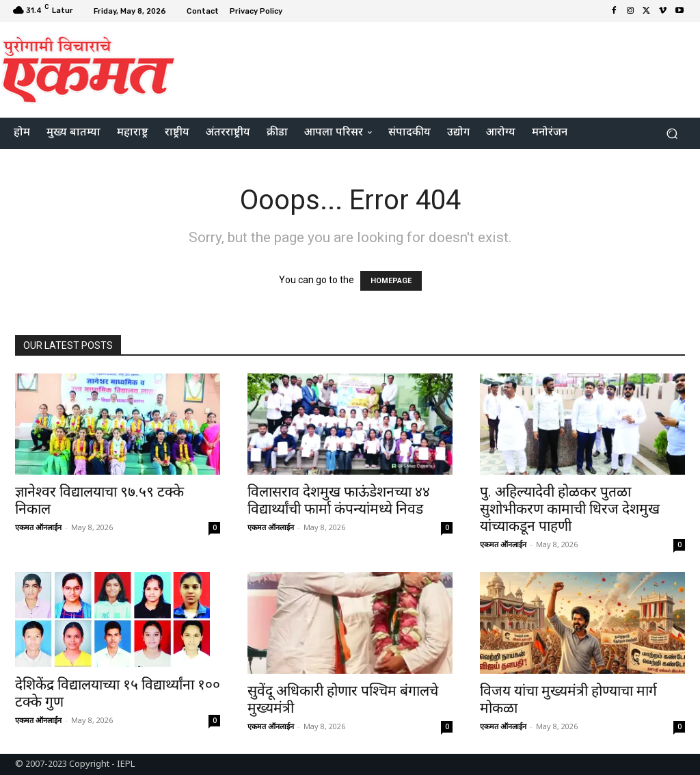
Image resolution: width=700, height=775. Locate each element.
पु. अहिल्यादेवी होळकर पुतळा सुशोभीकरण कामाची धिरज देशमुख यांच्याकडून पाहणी (570, 509)
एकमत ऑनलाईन (38, 527)
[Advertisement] (433, 68)
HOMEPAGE (391, 281)
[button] (672, 134)
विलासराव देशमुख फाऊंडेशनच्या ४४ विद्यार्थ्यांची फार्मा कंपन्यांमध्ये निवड (339, 500)
